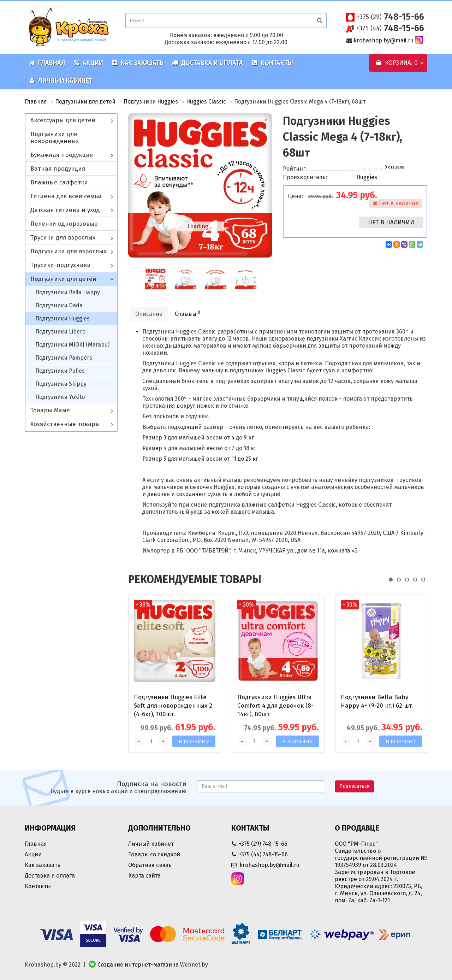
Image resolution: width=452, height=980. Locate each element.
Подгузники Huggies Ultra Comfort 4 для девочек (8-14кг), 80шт (275, 706)
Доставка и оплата (207, 63)
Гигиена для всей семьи (66, 196)
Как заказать (138, 63)
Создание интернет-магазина (138, 965)
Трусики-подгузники (61, 265)
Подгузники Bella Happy (68, 292)
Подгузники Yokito (60, 397)
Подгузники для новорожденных (55, 138)
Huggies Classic (206, 102)
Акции (88, 63)
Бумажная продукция (62, 155)
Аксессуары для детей (63, 120)
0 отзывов (395, 167)
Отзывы (188, 314)
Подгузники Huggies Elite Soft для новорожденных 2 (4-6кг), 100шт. (173, 706)
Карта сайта (144, 876)
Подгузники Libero (60, 332)
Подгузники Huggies (151, 102)
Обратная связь (150, 865)
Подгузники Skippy (61, 384)
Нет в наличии (391, 222)
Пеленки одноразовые (64, 224)
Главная (47, 63)
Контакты (272, 63)
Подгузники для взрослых (68, 251)
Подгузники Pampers (64, 358)
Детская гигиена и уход (65, 210)
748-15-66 (390, 17)
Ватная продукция (58, 169)
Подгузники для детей (85, 102)
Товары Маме (50, 410)
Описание (149, 314)
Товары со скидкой (154, 854)
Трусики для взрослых (63, 238)
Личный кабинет (61, 81)
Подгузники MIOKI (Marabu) (72, 345)
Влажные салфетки (59, 182)
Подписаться (354, 786)
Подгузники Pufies (60, 371)
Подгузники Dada (59, 305)
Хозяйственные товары (65, 424)
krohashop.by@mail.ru (383, 40)
